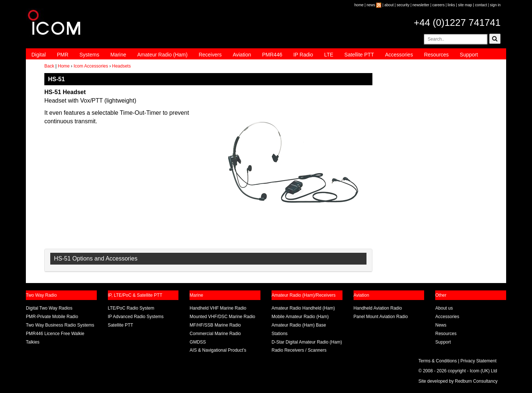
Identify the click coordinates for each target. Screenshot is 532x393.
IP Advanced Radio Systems (136, 317)
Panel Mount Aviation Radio (381, 317)
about (389, 5)
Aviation (242, 55)
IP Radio (303, 55)
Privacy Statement (478, 361)
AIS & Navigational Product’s (218, 350)
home (359, 5)
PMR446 (272, 55)
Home (64, 66)
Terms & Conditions (438, 361)
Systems (89, 55)
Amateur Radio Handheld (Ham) (303, 308)
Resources (436, 55)
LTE (329, 55)
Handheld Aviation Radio (378, 308)
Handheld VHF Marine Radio (218, 308)
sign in (495, 5)
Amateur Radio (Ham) (163, 55)
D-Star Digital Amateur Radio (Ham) (307, 342)
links (451, 5)
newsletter (421, 5)
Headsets (121, 66)
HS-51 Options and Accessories (96, 258)
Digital (39, 55)
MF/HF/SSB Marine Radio (215, 325)
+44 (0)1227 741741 (457, 23)
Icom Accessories (91, 66)
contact (481, 5)
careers (438, 5)
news (371, 5)
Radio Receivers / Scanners (299, 350)
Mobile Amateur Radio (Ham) (300, 317)
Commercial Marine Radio (215, 334)
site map (465, 5)
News (441, 325)
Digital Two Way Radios (49, 308)
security (403, 5)
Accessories (399, 55)
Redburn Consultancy (476, 381)
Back (49, 66)
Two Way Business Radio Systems (60, 325)
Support (469, 55)
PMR (63, 55)
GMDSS (198, 342)
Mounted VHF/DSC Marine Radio (222, 317)
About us (444, 308)
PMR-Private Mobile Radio (52, 317)
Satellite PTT (359, 55)
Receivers (210, 55)
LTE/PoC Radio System (131, 308)
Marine (118, 55)
